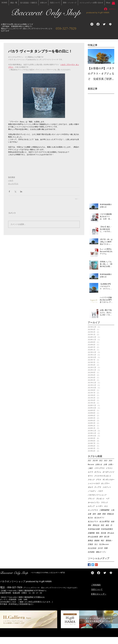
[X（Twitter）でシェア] (15, 191)
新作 (101, 537)
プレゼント (100, 499)
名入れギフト (99, 518)
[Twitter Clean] (104, 24)
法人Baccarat (104, 544)
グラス (98, 480)
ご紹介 (90, 468)
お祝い (111, 464)
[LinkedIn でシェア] (21, 191)
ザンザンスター (108, 480)
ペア (108, 499)
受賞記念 (110, 514)
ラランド (104, 503)
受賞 (104, 514)
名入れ (90, 518)
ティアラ (98, 487)
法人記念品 (92, 548)
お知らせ (99, 464)
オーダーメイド (108, 472)
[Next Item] (110, 56)
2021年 (95, 461)
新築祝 (97, 541)
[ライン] (110, 24)
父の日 (100, 548)
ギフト (90, 476)
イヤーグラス (99, 468)
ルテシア (91, 506)
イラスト (109, 468)
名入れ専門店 (104, 522)
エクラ (90, 472)
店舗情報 (91, 533)
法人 (96, 544)
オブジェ (98, 472)
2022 (101, 461)
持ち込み (111, 533)
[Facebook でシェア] (9, 191)
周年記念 (96, 525)
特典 (106, 548)
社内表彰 (91, 552)
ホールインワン (94, 503)
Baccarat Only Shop (47, 13)
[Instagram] (92, 24)
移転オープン (101, 552)
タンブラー (105, 483)
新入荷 (107, 537)
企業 (89, 514)
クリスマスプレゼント (103, 476)
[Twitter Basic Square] (93, 565)
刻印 (94, 514)
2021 (89, 461)
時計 (102, 541)
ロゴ (106, 506)
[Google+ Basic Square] (96, 565)
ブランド (91, 499)
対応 (102, 525)
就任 (107, 525)
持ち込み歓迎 (93, 537)
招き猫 (103, 533)
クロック (91, 480)
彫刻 (98, 533)
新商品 (90, 541)
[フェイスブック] (98, 24)
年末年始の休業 (94, 529)
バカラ (11, 181)
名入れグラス (93, 522)
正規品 (90, 544)
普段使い (109, 541)
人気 (113, 510)
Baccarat (91, 464)
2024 (110, 461)
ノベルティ (92, 491)
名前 (113, 522)
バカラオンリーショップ (97, 495)
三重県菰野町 (104, 510)
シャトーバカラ (94, 483)
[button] (113, 3)
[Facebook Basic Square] (89, 565)
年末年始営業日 (107, 529)
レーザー (99, 506)
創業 (99, 514)
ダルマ (90, 487)
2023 (106, 461)
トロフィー (107, 487)
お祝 (105, 464)
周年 (89, 525)
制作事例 (12, 177)
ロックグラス (13, 184)
